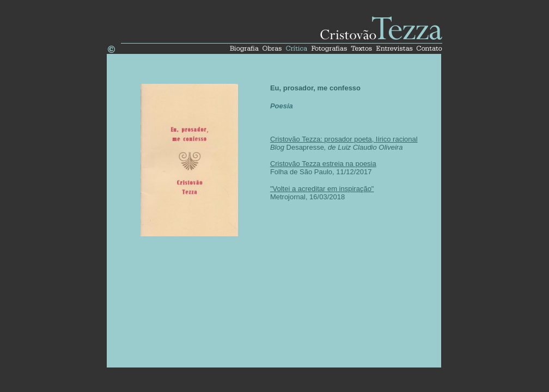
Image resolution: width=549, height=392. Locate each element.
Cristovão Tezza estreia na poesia (323, 164)
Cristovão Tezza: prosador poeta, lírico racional (344, 139)
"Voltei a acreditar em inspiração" (322, 189)
